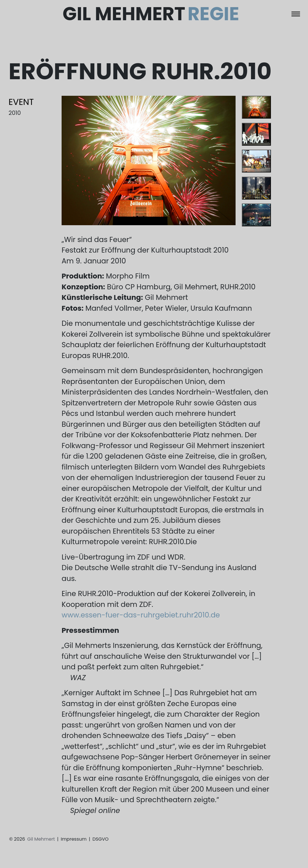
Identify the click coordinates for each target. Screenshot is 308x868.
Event (21, 102)
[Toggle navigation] (296, 14)
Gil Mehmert (151, 14)
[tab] (257, 107)
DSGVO (101, 839)
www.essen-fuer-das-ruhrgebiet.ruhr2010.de (141, 615)
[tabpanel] (149, 160)
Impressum (74, 839)
